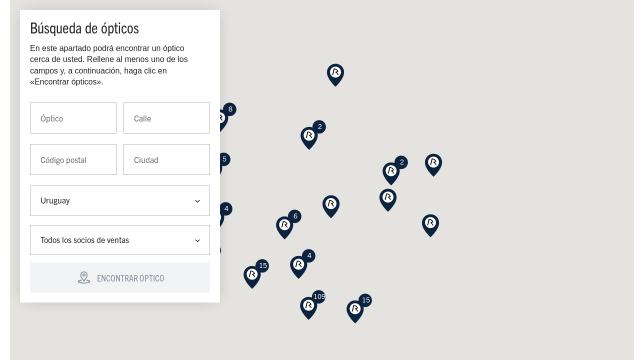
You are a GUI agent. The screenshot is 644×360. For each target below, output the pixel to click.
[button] (388, 200)
